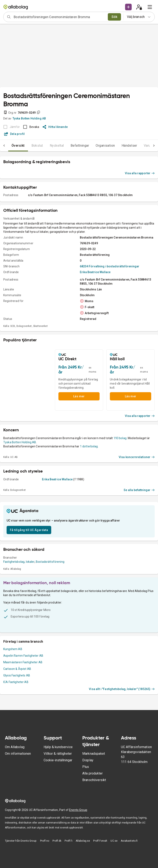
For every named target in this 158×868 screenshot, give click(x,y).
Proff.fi (68, 841)
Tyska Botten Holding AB (29, 118)
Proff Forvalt (100, 841)
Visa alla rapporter (140, 173)
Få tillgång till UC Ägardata (29, 530)
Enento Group (78, 810)
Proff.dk (57, 841)
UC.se (114, 841)
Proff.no (45, 841)
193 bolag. (120, 438)
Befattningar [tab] (80, 146)
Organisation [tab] (105, 146)
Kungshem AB (13, 649)
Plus (86, 767)
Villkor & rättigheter (58, 754)
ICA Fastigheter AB (16, 682)
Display (88, 760)
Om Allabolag (15, 747)
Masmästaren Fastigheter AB (23, 662)
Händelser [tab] (129, 146)
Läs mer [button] (79, 396)
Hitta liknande (55, 127)
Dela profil (15, 134)
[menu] (150, 7)
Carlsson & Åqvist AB (17, 669)
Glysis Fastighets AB (17, 675)
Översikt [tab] (18, 146)
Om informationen (18, 754)
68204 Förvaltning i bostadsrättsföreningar (110, 266)
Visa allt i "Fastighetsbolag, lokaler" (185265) (122, 689)
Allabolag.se (83, 841)
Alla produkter (92, 773)
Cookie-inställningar (58, 760)
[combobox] (59, 17)
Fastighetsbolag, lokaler (19, 562)
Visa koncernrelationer (137, 457)
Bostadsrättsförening (50, 562)
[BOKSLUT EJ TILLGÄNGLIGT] (10, 127)
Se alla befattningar (139, 490)
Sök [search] (114, 17)
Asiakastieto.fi (129, 841)
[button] (128, 7)
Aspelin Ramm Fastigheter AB (23, 656)
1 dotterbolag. (89, 446)
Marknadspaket (94, 754)
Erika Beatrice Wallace (95, 272)
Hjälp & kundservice (58, 747)
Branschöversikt (94, 780)
